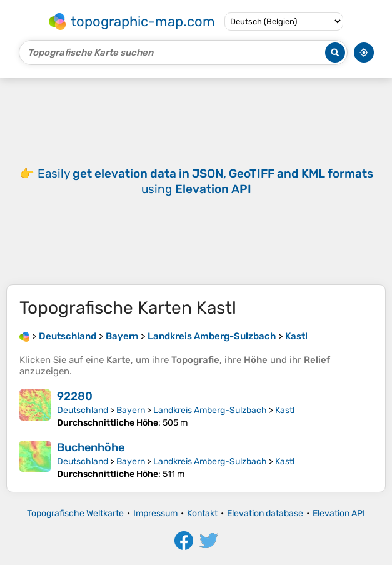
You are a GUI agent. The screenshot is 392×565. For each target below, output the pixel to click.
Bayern (131, 410)
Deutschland (83, 410)
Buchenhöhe (91, 447)
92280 (75, 396)
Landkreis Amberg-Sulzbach (210, 410)
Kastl (285, 410)
